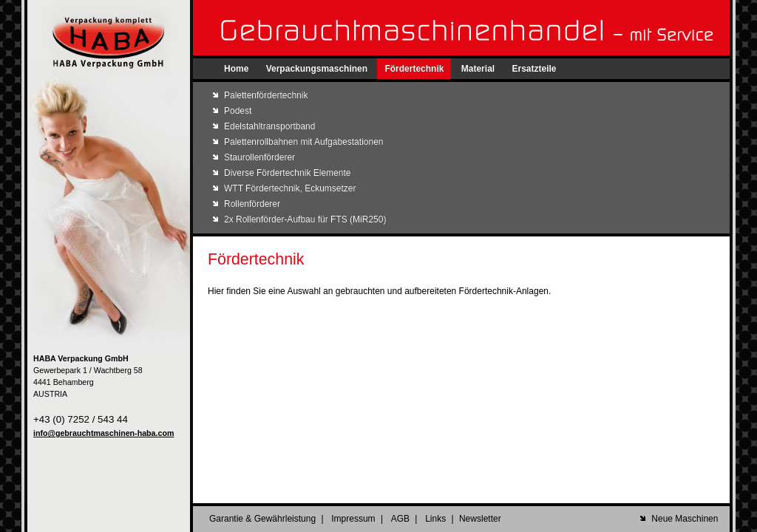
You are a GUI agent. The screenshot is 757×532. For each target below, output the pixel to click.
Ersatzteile (534, 69)
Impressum (353, 519)
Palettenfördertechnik (266, 95)
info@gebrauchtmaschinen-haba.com (103, 433)
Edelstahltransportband (269, 126)
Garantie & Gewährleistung (262, 519)
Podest (238, 111)
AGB (400, 519)
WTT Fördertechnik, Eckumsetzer (290, 188)
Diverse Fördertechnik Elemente (287, 173)
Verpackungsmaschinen (317, 69)
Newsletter (480, 519)
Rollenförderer (252, 204)
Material (478, 69)
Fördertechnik (414, 69)
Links (435, 519)
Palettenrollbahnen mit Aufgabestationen (304, 142)
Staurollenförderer (259, 157)
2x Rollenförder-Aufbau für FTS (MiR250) (305, 219)
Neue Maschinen (685, 519)
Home (236, 69)
